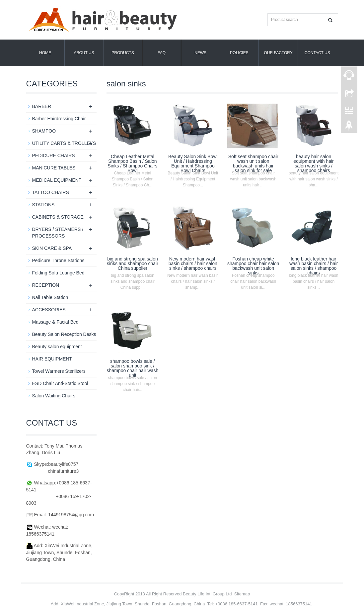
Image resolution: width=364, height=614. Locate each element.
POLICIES (239, 53)
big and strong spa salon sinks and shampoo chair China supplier (133, 263)
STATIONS (43, 205)
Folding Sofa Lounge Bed (58, 273)
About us (84, 53)
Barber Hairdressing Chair (59, 119)
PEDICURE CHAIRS (54, 155)
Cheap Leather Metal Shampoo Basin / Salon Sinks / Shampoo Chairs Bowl (132, 163)
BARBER (42, 106)
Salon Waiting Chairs (54, 396)
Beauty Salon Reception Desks (64, 334)
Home (45, 53)
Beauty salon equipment (57, 347)
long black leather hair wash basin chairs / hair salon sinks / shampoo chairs (314, 266)
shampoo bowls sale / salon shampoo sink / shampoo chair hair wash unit (133, 368)
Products (123, 53)
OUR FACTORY (278, 53)
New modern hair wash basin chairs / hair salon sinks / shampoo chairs (193, 263)
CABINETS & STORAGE (58, 217)
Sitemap (242, 594)
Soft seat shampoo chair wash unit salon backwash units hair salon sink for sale (253, 163)
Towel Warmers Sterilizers (59, 371)
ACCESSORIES (49, 310)
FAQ (162, 53)
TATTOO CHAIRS (51, 192)
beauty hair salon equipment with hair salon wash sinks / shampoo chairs (313, 163)
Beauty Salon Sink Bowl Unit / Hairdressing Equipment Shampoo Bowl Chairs (193, 163)
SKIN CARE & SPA (52, 248)
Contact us (317, 53)
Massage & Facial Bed (55, 322)
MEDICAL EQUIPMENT (57, 180)
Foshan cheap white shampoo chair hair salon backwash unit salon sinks (253, 266)
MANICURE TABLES (54, 168)
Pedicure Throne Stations (58, 260)
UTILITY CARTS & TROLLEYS (64, 143)
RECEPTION (46, 285)
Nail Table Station (50, 297)
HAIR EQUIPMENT (52, 359)
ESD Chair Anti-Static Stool (60, 383)
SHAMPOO (44, 131)
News (200, 53)
